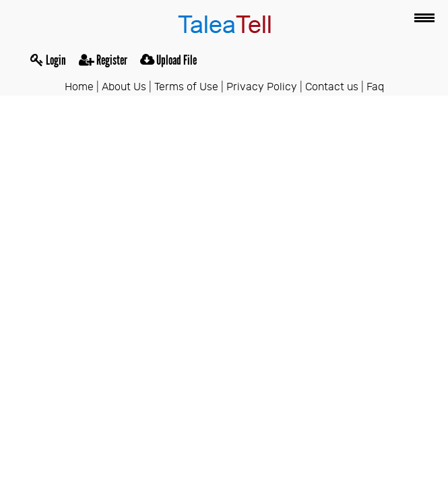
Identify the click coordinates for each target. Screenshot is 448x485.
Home (79, 87)
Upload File (168, 60)
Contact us (332, 87)
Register (103, 60)
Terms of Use (186, 87)
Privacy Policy (262, 87)
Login (48, 60)
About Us (124, 87)
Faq (375, 87)
